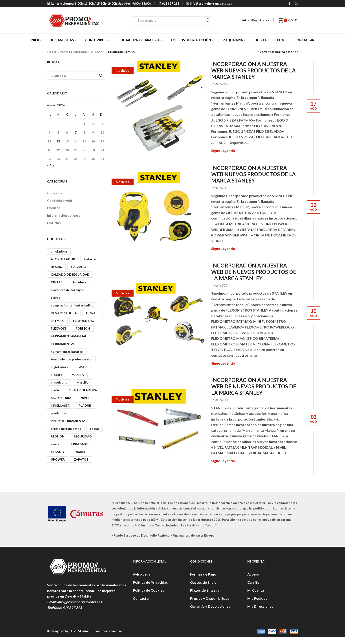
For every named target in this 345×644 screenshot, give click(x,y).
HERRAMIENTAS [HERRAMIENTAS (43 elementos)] (63, 344)
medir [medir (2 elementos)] (55, 390)
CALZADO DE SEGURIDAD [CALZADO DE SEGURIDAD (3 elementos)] (70, 274)
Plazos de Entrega (205, 590)
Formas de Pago (203, 574)
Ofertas (261, 40)
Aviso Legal (142, 574)
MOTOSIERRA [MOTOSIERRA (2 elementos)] (61, 398)
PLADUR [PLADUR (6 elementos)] (85, 405)
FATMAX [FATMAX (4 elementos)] (57, 321)
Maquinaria (234, 40)
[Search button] (208, 20)
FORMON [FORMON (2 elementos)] (83, 328)
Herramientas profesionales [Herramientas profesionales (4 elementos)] (71, 359)
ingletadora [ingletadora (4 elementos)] (60, 367)
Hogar (52, 52)
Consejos (55, 193)
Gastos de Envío (203, 582)
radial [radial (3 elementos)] (95, 429)
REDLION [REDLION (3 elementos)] (58, 436)
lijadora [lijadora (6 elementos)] (57, 375)
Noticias (123, 70)
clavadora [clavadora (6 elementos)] (79, 282)
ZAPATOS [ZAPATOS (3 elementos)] (81, 459)
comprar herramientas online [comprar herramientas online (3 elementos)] (72, 305)
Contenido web (60, 200)
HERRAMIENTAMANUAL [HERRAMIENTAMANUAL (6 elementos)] (69, 336)
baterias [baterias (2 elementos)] (90, 259)
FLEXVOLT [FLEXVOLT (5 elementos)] (59, 328)
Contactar (304, 40)
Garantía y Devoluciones (210, 606)
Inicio (36, 40)
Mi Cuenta (256, 590)
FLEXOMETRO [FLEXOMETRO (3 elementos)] (84, 321)
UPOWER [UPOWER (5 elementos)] (58, 459)
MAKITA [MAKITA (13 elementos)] (78, 375)
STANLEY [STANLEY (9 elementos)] (58, 452)
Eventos (54, 208)
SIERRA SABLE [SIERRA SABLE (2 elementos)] (79, 444)
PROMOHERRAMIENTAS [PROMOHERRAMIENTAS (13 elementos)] (69, 421)
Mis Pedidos (257, 598)
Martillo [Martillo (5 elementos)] (83, 382)
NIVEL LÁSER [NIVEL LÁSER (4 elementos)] (60, 405)
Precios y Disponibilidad (210, 598)
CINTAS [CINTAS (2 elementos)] (57, 282)
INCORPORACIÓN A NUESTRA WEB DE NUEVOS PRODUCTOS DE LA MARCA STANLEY (254, 272)
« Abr (51, 165)
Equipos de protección (192, 40)
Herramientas (63, 40)
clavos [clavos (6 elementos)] (55, 298)
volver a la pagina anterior (279, 52)
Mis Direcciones (260, 606)
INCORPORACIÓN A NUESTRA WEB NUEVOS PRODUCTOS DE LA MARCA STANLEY (253, 70)
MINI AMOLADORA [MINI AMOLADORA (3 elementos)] (83, 390)
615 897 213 (72, 608)
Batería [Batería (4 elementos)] (56, 267)
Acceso (253, 574)
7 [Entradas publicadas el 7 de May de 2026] (76, 132)
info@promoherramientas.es (79, 602)
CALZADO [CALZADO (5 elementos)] (79, 267)
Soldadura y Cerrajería (140, 40)
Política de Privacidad (151, 582)
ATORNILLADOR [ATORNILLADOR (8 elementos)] (63, 259)
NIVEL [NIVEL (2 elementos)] (85, 398)
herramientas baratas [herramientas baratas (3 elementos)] (67, 352)
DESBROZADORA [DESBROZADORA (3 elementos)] (64, 313)
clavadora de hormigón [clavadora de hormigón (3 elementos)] (68, 290)
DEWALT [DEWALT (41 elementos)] (93, 313)
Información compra (64, 215)
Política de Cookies (149, 590)
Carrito (253, 582)
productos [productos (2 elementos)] (59, 413)
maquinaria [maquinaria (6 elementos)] (59, 382)
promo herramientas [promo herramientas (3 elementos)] (66, 429)
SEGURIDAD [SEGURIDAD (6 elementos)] (83, 436)
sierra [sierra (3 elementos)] (55, 444)
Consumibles (97, 40)
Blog (281, 40)
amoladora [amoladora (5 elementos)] (59, 251)
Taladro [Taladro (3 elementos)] (79, 452)
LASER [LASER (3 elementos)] (82, 367)
